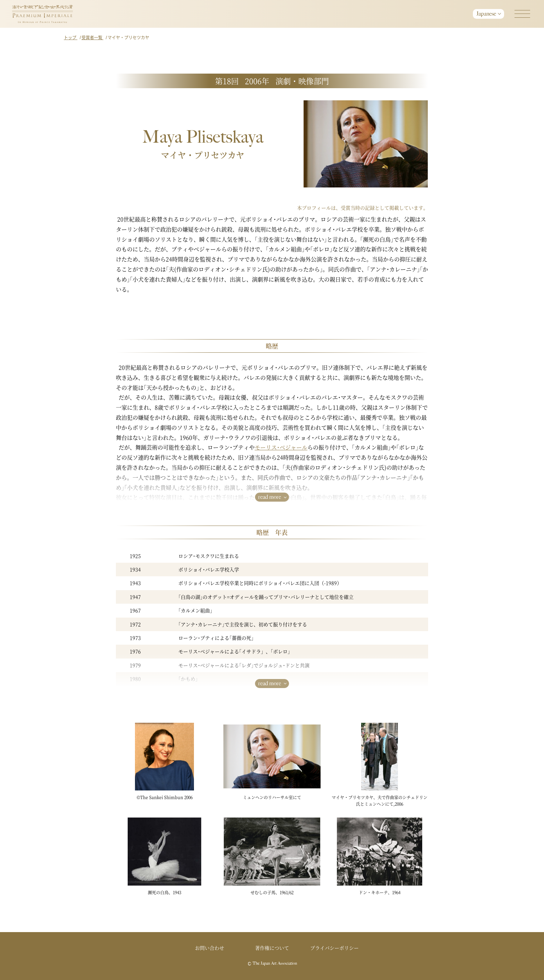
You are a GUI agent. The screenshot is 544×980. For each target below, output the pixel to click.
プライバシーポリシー (334, 948)
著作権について (272, 948)
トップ (71, 37)
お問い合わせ (210, 948)
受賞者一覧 (92, 37)
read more (270, 497)
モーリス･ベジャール (281, 447)
